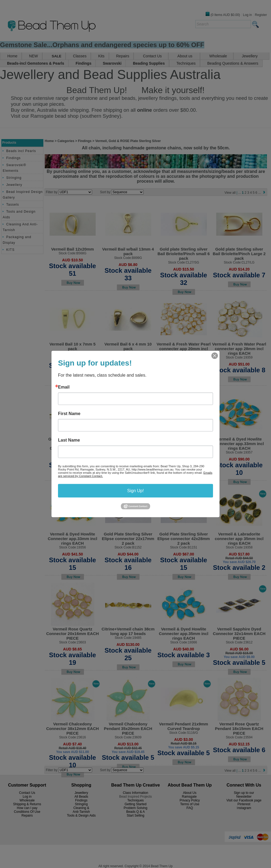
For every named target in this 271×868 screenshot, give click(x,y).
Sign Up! (135, 491)
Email (64, 387)
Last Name (69, 440)
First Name (69, 414)
